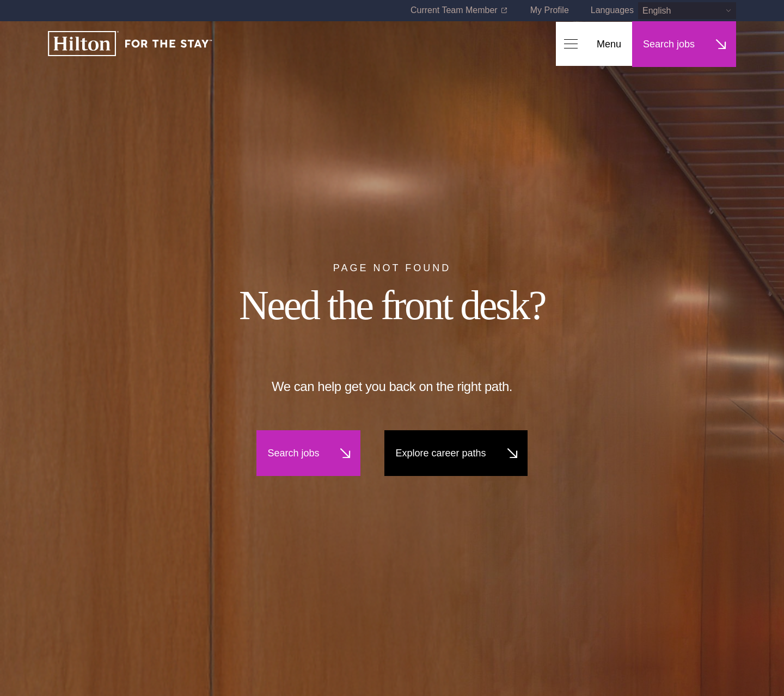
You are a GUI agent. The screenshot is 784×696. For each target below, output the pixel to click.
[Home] (130, 44)
